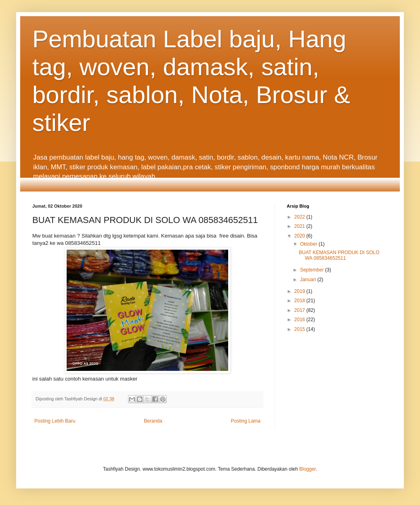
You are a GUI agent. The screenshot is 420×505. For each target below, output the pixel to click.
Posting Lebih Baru (55, 421)
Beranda (153, 421)
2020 (300, 236)
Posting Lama (246, 421)
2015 (300, 329)
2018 (300, 301)
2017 (300, 310)
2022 (300, 217)
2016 (300, 320)
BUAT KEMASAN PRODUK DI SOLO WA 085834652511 (339, 255)
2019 (300, 291)
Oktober (309, 244)
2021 (300, 226)
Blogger (308, 469)
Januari (309, 280)
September (313, 270)
